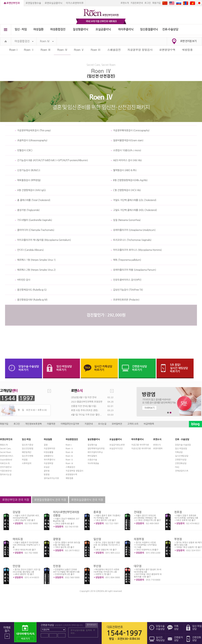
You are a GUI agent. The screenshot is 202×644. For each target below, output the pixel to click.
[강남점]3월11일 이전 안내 (84, 397)
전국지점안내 (6, 467)
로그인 (148, 3)
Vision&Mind (6, 460)
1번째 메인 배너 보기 (168, 413)
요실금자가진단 (116, 449)
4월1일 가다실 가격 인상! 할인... (86, 415)
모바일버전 (117, 424)
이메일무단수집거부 (70, 424)
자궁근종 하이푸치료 (140, 445)
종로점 (97, 512)
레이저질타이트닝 (95, 452)
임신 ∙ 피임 (21, 29)
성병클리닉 (48, 456)
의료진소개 (5, 463)
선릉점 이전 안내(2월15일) (84, 406)
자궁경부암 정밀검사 (140, 50)
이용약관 (51, 424)
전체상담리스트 (182, 471)
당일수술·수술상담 (183, 445)
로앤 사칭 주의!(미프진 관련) (85, 410)
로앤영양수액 (167, 50)
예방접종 (187, 50)
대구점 (138, 566)
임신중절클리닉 (149, 29)
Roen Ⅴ (79, 50)
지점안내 (89, 424)
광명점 (57, 539)
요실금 (47, 467)
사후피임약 (27, 463)
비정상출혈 (48, 452)
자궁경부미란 (49, 449)
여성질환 (38, 29)
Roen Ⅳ (47, 41)
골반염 (47, 471)
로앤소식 (157, 445)
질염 (46, 445)
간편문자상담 (181, 460)
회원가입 (156, 3)
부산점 (97, 566)
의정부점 (139, 539)
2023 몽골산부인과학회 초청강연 (87, 402)
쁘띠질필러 (92, 456)
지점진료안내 (137, 3)
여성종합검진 (58, 29)
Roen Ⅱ (29, 50)
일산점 (97, 539)
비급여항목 (149, 424)
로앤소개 (125, 3)
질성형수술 (92, 445)
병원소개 (4, 445)
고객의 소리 (133, 424)
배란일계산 (27, 452)
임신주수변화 (28, 456)
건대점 (138, 512)
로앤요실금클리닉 (53, 3)
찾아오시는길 (6, 475)
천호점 (178, 512)
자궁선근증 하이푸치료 (141, 449)
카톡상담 (179, 452)
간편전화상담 (181, 463)
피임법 (25, 460)
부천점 (178, 539)
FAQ (177, 467)
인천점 (57, 566)
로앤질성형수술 (33, 3)
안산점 (16, 566)
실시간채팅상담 (182, 456)
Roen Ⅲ (46, 50)
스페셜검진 (114, 50)
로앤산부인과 (13, 3)
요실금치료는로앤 (117, 445)
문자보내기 (92, 625)
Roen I (13, 50)
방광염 (47, 475)
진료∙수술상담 (170, 29)
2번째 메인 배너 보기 (171, 413)
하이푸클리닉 (126, 29)
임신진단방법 (28, 449)
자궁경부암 (48, 463)
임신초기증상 (28, 445)
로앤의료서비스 (7, 456)
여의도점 (18, 539)
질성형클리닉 (81, 29)
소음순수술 (92, 460)
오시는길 (102, 424)
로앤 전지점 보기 (188, 41)
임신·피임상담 (181, 449)
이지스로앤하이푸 (75, 3)
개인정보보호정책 (33, 424)
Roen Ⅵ (96, 50)
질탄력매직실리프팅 (96, 449)
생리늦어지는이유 (51, 478)
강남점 (16, 512)
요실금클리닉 (103, 29)
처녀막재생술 (93, 463)
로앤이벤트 (158, 449)
